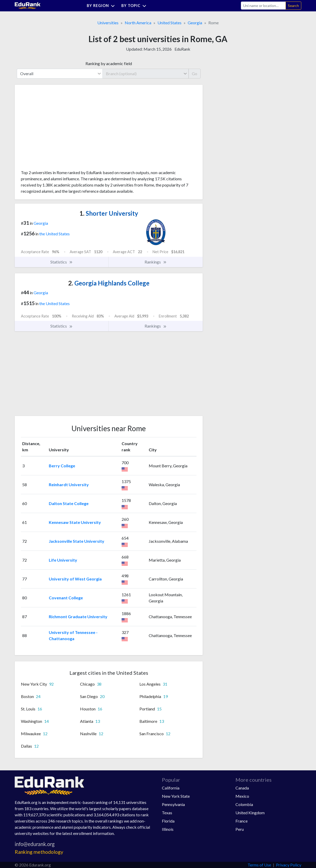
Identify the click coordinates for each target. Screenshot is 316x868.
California (171, 788)
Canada (242, 788)
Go (195, 73)
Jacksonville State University (77, 541)
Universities (108, 23)
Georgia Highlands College (109, 283)
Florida (168, 821)
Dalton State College (69, 503)
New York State (176, 796)
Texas (167, 813)
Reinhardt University (69, 485)
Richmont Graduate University (78, 617)
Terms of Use (259, 865)
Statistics (62, 262)
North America (138, 23)
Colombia (244, 804)
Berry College (62, 466)
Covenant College (66, 598)
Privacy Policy (289, 865)
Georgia (195, 23)
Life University (63, 560)
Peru (240, 829)
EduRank (182, 49)
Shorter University (109, 213)
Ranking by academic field (109, 63)
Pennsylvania (173, 804)
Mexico (242, 796)
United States (169, 23)
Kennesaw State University (75, 522)
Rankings (156, 262)
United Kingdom (250, 813)
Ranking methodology (39, 852)
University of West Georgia (75, 579)
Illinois (168, 829)
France (242, 821)
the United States (54, 234)
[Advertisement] (60, 129)
